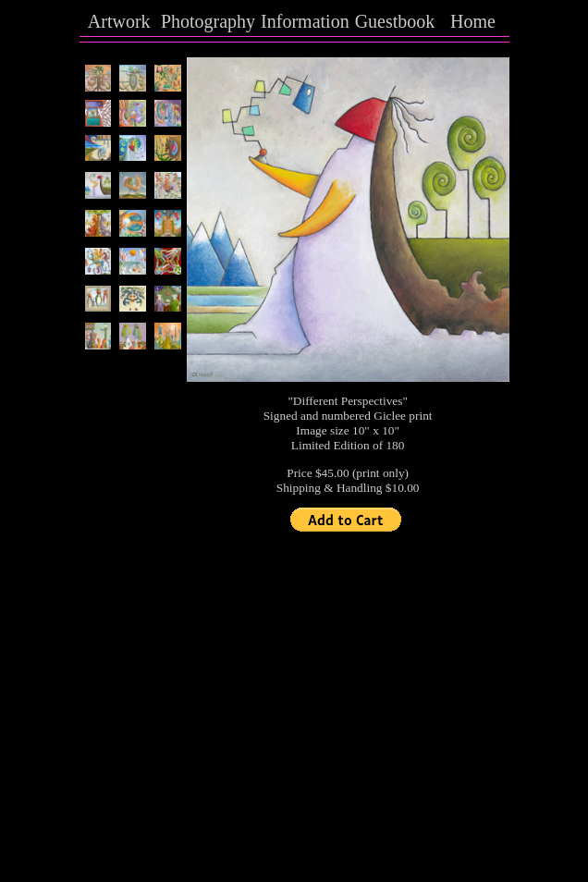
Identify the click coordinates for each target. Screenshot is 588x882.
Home (473, 21)
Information (305, 21)
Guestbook (395, 21)
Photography (208, 21)
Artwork (119, 21)
